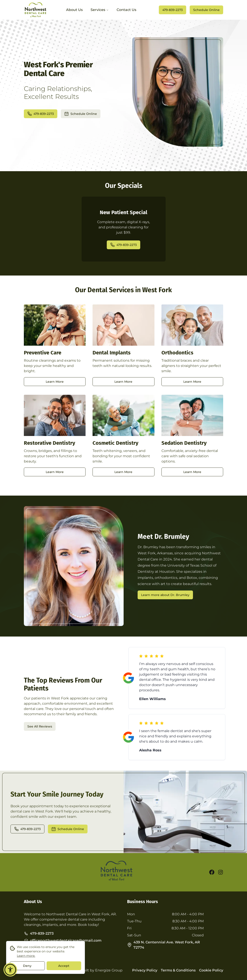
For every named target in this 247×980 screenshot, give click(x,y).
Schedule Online (206, 10)
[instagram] (221, 872)
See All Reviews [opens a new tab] (40, 726)
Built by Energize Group (102, 970)
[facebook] (212, 872)
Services (100, 10)
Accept (64, 966)
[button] (10, 970)
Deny (27, 966)
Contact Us (126, 10)
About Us (74, 10)
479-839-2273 (173, 10)
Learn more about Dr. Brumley (165, 595)
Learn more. (26, 956)
